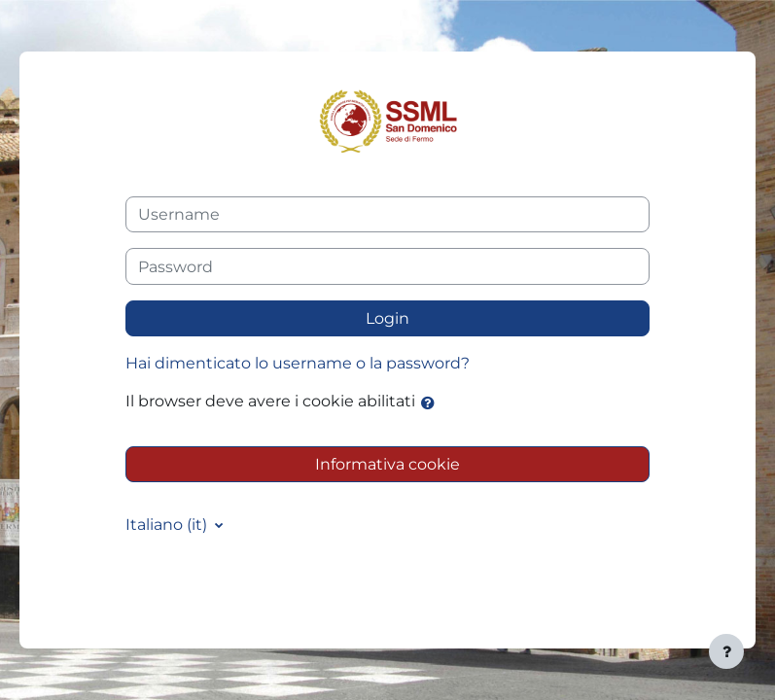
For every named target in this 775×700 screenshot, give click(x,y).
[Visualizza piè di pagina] (726, 651)
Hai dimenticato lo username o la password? (298, 363)
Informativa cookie (387, 464)
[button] (432, 403)
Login (387, 318)
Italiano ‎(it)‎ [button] (168, 525)
